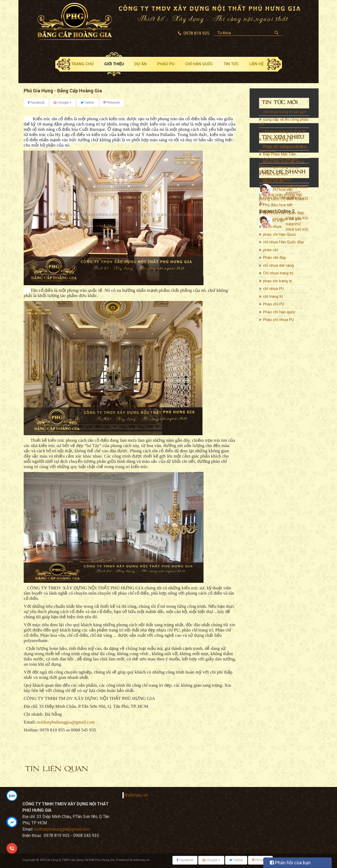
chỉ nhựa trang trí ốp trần (284, 134)
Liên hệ (256, 64)
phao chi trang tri (278, 283)
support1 (293, 501)
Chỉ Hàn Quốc (199, 64)
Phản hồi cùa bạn (290, 863)
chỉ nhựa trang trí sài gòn (285, 114)
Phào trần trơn (276, 397)
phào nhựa (272, 229)
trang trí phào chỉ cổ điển (285, 189)
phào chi (270, 213)
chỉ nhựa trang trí (278, 142)
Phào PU (166, 64)
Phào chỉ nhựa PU (278, 322)
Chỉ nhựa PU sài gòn (281, 162)
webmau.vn (142, 860)
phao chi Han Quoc (279, 237)
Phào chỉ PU (274, 307)
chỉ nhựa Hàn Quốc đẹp (283, 244)
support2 (293, 533)
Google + (63, 103)
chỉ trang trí (273, 299)
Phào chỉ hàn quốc (279, 314)
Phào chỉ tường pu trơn (283, 369)
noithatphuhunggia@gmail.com (66, 722)
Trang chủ (82, 64)
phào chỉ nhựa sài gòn (282, 221)
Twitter (87, 103)
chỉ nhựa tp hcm (277, 182)
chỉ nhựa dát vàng (278, 268)
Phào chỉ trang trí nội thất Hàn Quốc (283, 152)
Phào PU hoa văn (278, 412)
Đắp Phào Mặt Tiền (279, 377)
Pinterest (112, 103)
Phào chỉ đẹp (274, 260)
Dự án (141, 64)
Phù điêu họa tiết (278, 428)
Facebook (36, 103)
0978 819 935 (297, 496)
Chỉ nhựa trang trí (278, 275)
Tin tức (231, 64)
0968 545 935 (297, 527)
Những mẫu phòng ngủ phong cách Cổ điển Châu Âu (281, 201)
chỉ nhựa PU (273, 291)
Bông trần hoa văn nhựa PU (282, 387)
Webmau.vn (136, 795)
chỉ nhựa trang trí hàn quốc (279, 172)
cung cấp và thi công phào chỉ (284, 124)
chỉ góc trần (273, 443)
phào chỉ (271, 252)
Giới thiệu (114, 64)
